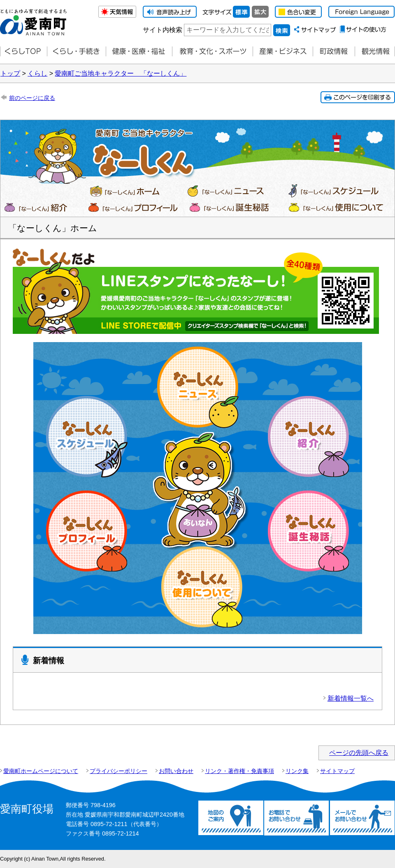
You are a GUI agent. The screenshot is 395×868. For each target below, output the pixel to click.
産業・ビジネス (283, 52)
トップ (10, 73)
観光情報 (375, 52)
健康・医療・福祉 (139, 52)
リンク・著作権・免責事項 (239, 771)
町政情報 (334, 52)
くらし (37, 73)
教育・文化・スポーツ (212, 52)
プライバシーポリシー (118, 771)
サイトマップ (337, 771)
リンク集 (297, 771)
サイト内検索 (163, 30)
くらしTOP (23, 52)
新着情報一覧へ (351, 698)
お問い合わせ (176, 771)
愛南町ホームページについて (41, 771)
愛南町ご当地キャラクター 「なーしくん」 (121, 73)
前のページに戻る (32, 98)
